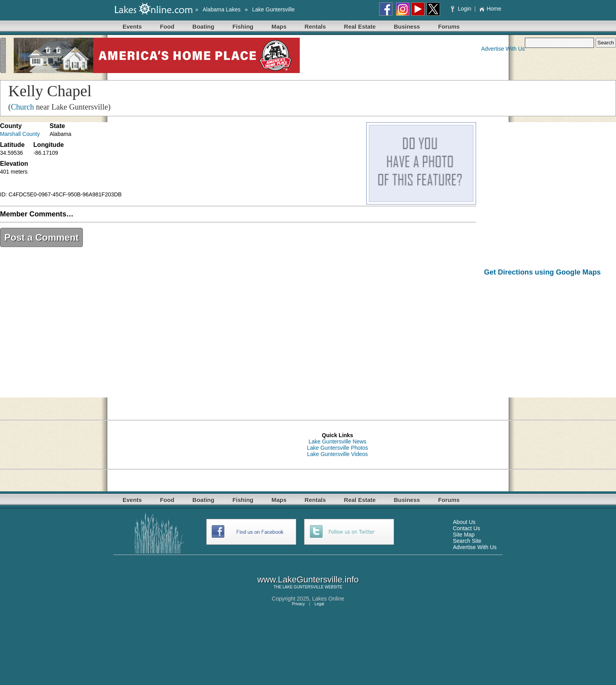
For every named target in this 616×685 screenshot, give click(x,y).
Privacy (298, 604)
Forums (449, 27)
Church (23, 107)
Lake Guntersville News (337, 441)
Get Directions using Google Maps (542, 272)
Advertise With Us (503, 49)
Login (462, 9)
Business (407, 27)
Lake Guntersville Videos (338, 454)
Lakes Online (328, 599)
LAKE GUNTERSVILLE (303, 587)
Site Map (464, 535)
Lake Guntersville (273, 9)
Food (167, 27)
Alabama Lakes (222, 9)
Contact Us (467, 528)
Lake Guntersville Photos (337, 448)
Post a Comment (41, 237)
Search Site (467, 541)
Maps (279, 27)
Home (490, 9)
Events (132, 27)
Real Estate (360, 27)
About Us (464, 522)
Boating (203, 27)
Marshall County (20, 134)
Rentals (315, 27)
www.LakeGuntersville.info (308, 580)
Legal (319, 604)
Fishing (243, 27)
